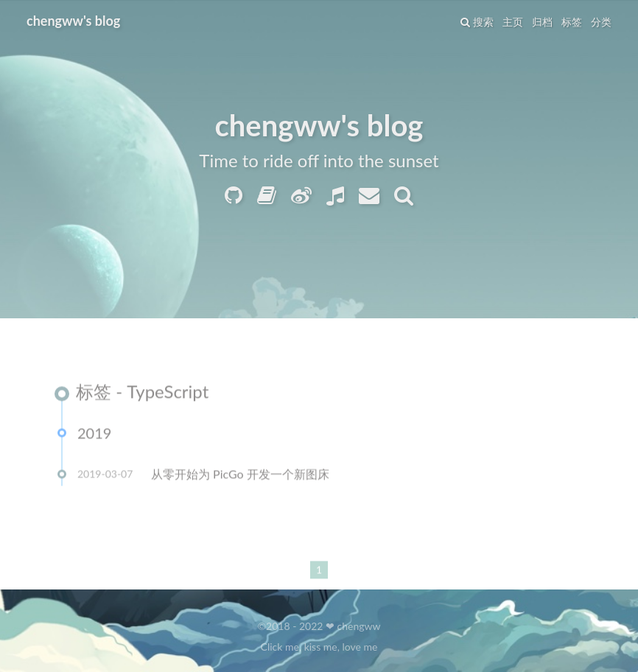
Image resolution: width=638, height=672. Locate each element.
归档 (542, 22)
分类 (601, 22)
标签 (572, 22)
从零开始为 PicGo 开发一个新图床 (240, 475)
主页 (513, 22)
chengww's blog (73, 21)
